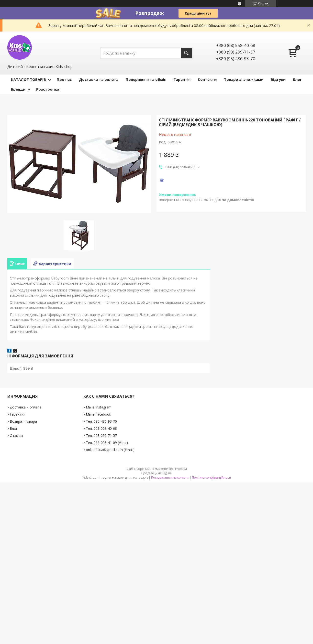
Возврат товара (23, 421)
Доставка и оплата (26, 407)
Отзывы (16, 435)
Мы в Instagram (99, 407)
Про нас (64, 79)
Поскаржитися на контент (170, 478)
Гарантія (182, 79)
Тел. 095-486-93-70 (101, 421)
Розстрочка (48, 89)
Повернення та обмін (146, 79)
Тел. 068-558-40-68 (101, 428)
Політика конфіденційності (211, 478)
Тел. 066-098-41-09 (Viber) (107, 443)
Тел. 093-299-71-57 (101, 435)
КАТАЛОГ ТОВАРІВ (28, 79)
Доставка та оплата (99, 79)
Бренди (18, 89)
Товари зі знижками (244, 79)
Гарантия (18, 414)
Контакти (207, 79)
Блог (297, 79)
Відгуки (278, 79)
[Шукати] (186, 53)
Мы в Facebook (98, 414)
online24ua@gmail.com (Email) (110, 450)
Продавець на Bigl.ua (156, 473)
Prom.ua (181, 469)
